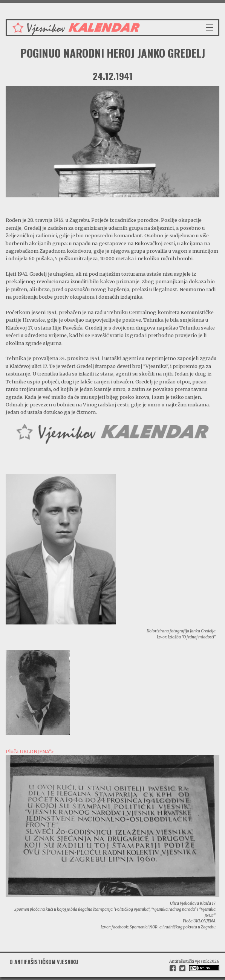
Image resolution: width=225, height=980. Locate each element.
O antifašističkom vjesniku (44, 962)
